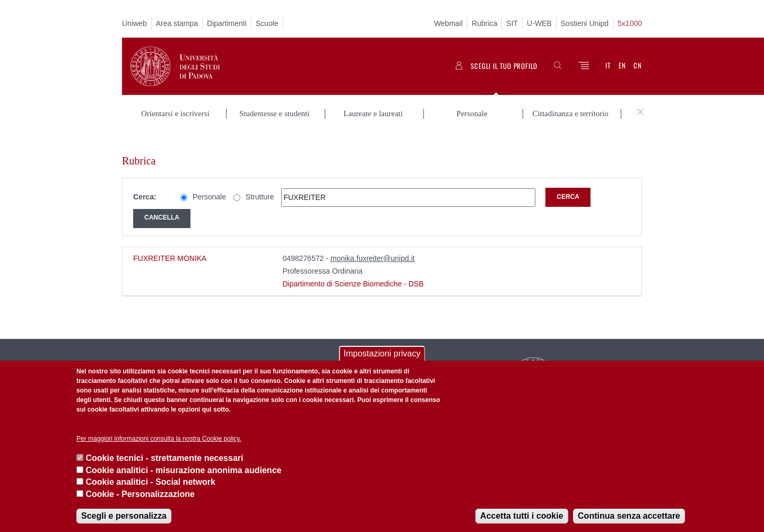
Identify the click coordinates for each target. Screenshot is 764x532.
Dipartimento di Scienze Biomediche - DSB (353, 267)
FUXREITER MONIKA (170, 241)
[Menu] (584, 66)
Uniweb (134, 23)
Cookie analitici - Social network (150, 482)
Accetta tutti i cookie (522, 516)
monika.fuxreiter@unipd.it (373, 241)
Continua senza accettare (629, 516)
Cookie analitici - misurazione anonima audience (183, 470)
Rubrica (484, 23)
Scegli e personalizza (124, 516)
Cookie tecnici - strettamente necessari (164, 458)
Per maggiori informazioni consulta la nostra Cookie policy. (159, 439)
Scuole (267, 23)
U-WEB (539, 23)
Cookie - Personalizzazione (140, 494)
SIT (512, 23)
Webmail (448, 23)
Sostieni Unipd (585, 23)
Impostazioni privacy (382, 354)
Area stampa (177, 23)
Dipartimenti (227, 23)
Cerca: (145, 180)
